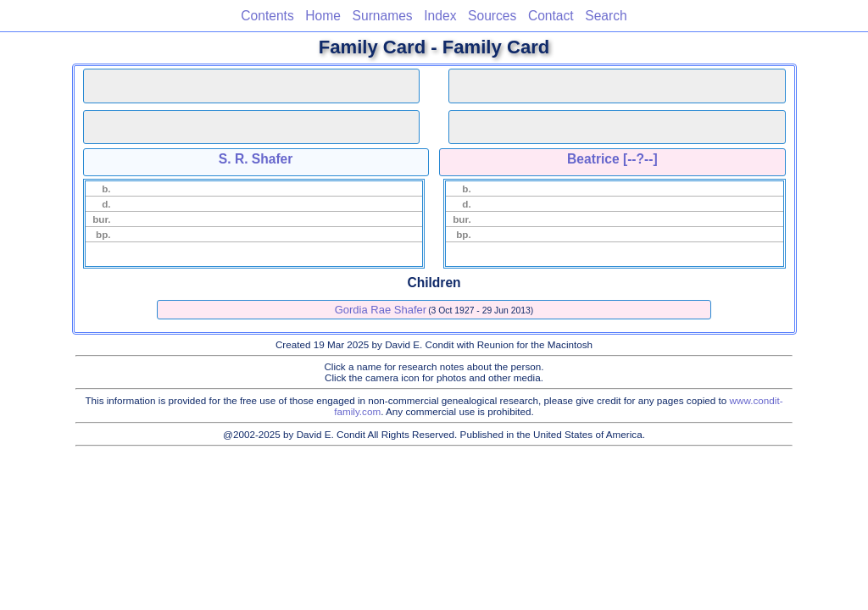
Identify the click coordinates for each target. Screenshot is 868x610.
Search (606, 16)
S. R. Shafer (256, 159)
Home (323, 16)
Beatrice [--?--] (612, 159)
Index (440, 16)
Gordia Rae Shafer (381, 310)
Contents (267, 16)
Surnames (383, 16)
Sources (492, 16)
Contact (551, 16)
